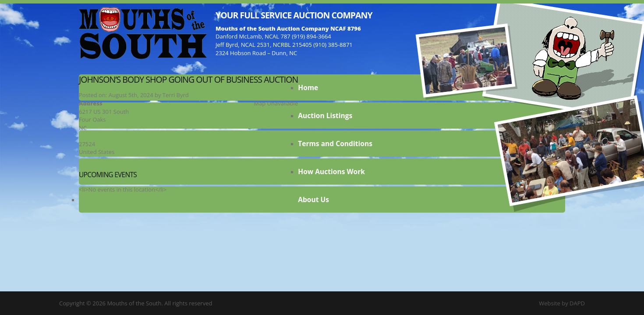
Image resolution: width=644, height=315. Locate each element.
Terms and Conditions (335, 143)
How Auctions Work (331, 171)
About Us (313, 199)
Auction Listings (325, 115)
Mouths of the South (143, 33)
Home (308, 87)
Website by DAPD (562, 303)
